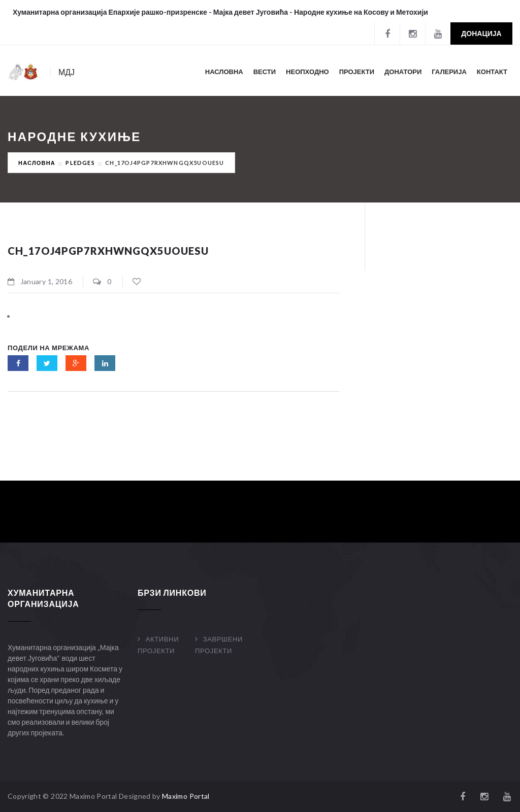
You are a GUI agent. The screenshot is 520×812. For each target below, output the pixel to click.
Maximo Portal (186, 796)
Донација (481, 33)
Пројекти (357, 72)
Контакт (492, 72)
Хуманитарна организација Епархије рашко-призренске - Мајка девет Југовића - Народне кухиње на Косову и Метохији (220, 12)
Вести (265, 72)
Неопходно (307, 72)
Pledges (80, 163)
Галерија (449, 72)
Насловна (224, 72)
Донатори (403, 72)
